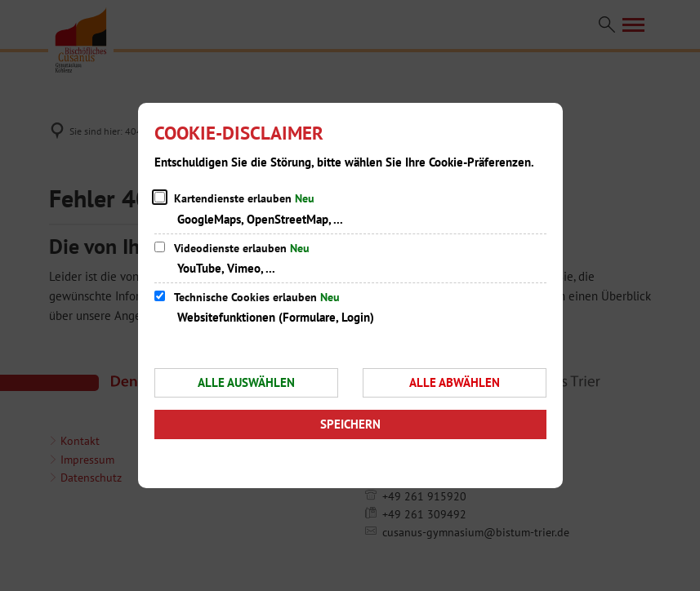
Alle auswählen (246, 382)
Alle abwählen (455, 382)
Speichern (350, 424)
